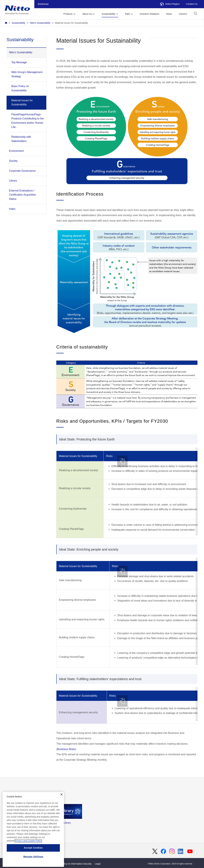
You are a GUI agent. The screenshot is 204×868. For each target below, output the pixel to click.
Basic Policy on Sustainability (20, 88)
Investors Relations (150, 14)
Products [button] (68, 14)
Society (13, 161)
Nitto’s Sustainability (40, 23)
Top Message (19, 62)
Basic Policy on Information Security (73, 864)
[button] (196, 13)
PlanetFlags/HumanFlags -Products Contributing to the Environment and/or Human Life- (27, 121)
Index (12, 209)
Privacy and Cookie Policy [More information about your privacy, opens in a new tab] (28, 852)
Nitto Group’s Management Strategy (27, 74)
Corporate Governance (22, 171)
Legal (98, 864)
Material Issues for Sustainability (71, 23)
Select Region (170, 4)
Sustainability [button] (108, 14)
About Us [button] (87, 14)
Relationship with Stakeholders (21, 139)
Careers (183, 14)
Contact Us (192, 4)
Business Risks (66, 749)
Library (13, 181)
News (169, 14)
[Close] (62, 806)
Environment (16, 151)
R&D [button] (127, 14)
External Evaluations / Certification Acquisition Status (22, 195)
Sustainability (18, 23)
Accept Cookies (33, 859)
